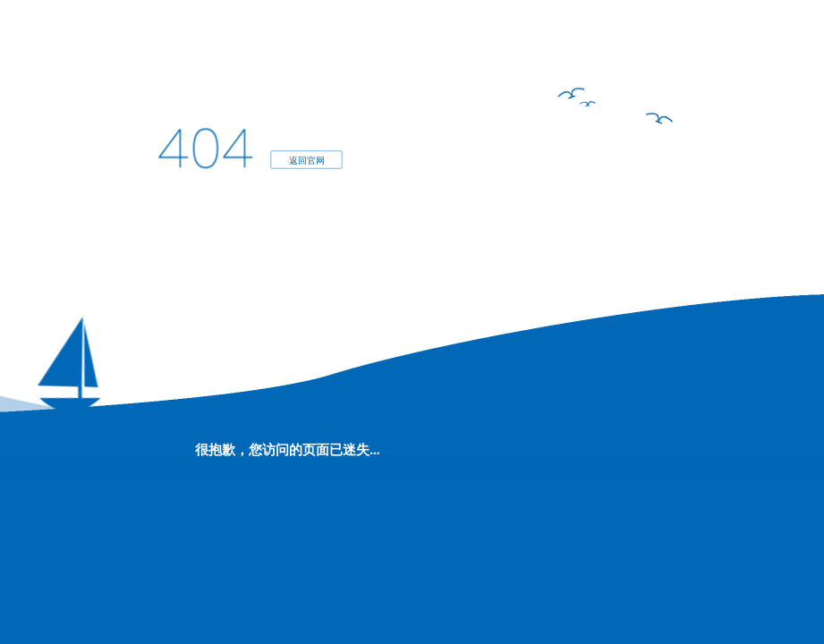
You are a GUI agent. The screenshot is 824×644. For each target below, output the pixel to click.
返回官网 (307, 160)
